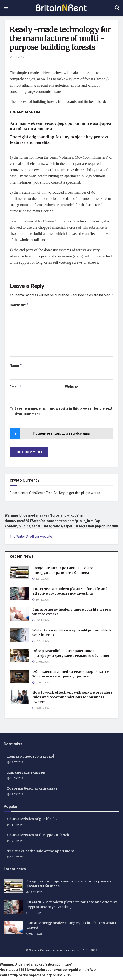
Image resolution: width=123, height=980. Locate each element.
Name (16, 367)
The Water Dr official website (31, 539)
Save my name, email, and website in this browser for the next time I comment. (63, 413)
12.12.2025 (34, 894)
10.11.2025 (34, 915)
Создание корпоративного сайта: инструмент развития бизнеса (63, 572)
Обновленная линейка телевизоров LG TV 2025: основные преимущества (71, 676)
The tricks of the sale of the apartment (41, 853)
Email (16, 389)
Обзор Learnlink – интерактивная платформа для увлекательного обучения (71, 655)
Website (72, 388)
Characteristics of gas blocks (32, 821)
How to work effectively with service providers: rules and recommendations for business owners (73, 699)
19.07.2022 (15, 843)
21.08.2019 (17, 57)
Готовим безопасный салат (32, 790)
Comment (19, 306)
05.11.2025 (34, 936)
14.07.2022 (15, 827)
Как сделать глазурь (26, 774)
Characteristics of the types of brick (38, 837)
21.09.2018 (15, 780)
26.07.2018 (15, 764)
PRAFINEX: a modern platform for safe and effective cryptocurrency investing (70, 593)
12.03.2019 (15, 796)
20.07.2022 (15, 859)
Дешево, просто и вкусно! (31, 758)
